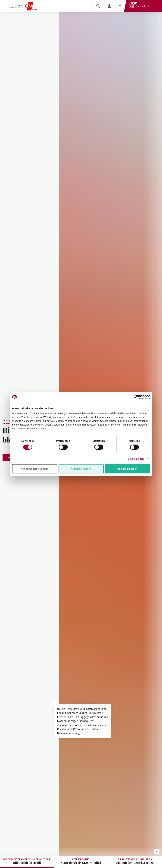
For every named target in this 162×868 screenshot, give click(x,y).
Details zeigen (136, 459)
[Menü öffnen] (120, 6)
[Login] (109, 6)
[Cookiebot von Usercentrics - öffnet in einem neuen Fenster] (136, 397)
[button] (157, 851)
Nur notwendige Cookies (35, 469)
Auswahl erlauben (81, 469)
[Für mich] (140, 6)
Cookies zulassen (127, 469)
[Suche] (98, 6)
